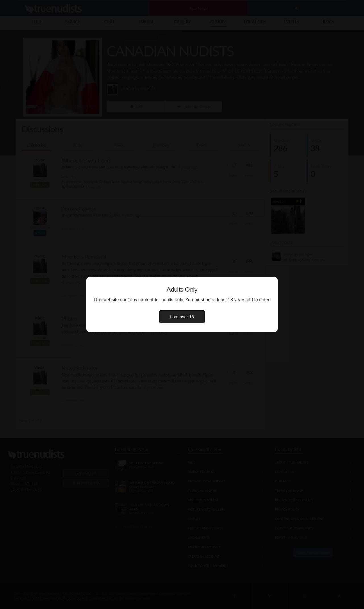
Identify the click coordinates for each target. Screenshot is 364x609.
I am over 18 (182, 317)
